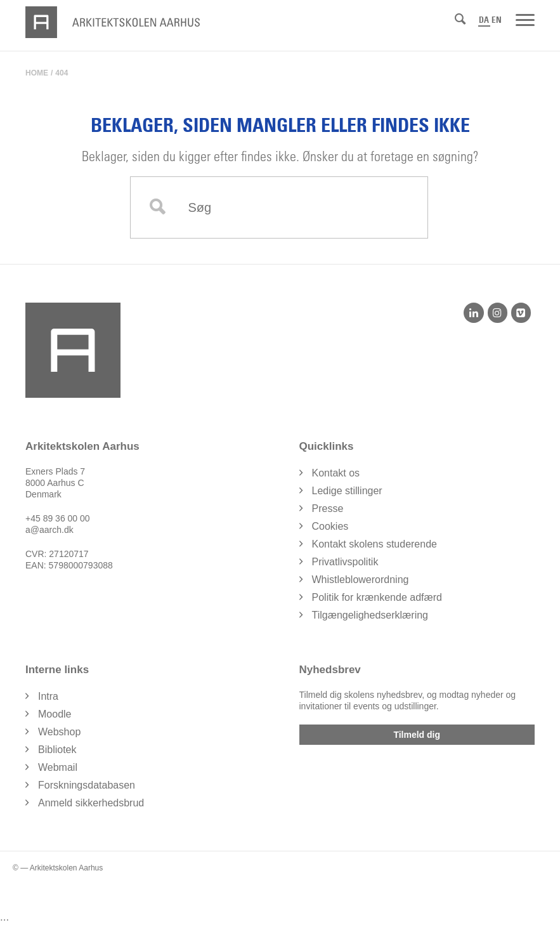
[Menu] (525, 19)
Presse (328, 508)
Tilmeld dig (417, 735)
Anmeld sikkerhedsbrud (91, 803)
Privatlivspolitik (345, 562)
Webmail (58, 767)
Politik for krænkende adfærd (377, 597)
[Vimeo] (521, 313)
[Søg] (460, 19)
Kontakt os (336, 473)
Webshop (59, 732)
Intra (48, 696)
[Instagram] (498, 313)
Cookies (330, 526)
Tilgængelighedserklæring (370, 615)
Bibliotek (57, 750)
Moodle (55, 714)
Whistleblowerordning (361, 580)
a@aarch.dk (49, 530)
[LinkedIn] (473, 313)
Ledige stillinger (347, 491)
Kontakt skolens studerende (374, 544)
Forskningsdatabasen (87, 785)
